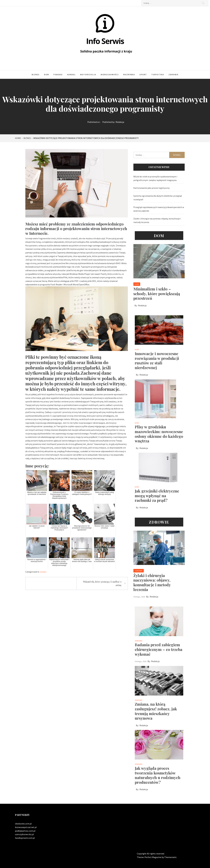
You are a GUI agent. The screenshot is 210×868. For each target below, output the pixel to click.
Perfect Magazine (153, 857)
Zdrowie (173, 75)
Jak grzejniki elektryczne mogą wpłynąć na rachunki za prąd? (157, 496)
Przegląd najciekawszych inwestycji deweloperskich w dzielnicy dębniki (159, 209)
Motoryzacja (88, 75)
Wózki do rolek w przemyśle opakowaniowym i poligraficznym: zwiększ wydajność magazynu (155, 178)
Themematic (170, 857)
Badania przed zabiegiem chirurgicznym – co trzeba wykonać (159, 649)
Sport (143, 75)
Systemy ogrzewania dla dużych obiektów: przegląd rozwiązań (158, 198)
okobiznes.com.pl (23, 824)
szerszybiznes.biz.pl (24, 834)
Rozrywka (129, 75)
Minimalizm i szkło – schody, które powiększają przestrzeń (157, 293)
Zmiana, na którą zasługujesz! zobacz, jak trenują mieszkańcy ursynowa (156, 711)
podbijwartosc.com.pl (25, 831)
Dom (46, 75)
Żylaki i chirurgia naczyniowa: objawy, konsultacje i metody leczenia (157, 220)
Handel (71, 75)
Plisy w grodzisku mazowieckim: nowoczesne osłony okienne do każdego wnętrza (159, 434)
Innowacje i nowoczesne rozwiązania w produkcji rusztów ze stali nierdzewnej (157, 361)
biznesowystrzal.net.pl (26, 827)
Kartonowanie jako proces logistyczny (151, 188)
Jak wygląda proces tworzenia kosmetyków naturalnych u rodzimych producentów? (158, 775)
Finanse (58, 75)
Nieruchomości (110, 75)
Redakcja (120, 122)
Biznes (36, 75)
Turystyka (158, 75)
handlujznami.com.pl (25, 838)
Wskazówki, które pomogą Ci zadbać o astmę (102, 583)
